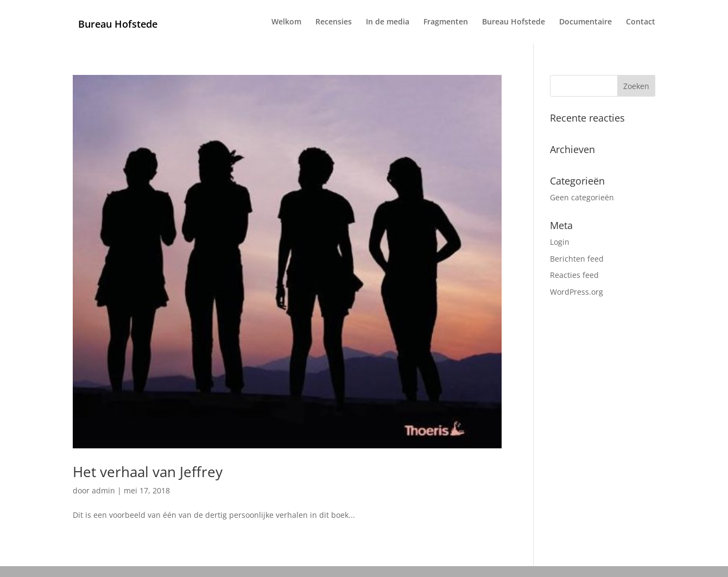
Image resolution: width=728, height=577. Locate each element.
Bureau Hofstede (514, 22)
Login (560, 242)
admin (103, 490)
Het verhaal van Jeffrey (148, 472)
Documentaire (585, 22)
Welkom (286, 22)
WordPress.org (577, 292)
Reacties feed (574, 275)
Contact (641, 22)
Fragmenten (446, 22)
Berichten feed (577, 259)
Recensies (334, 22)
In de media (388, 22)
